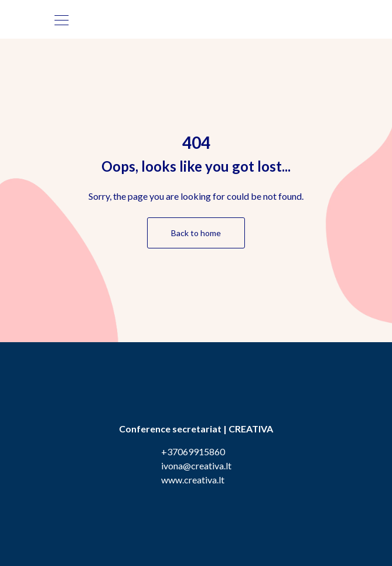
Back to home (196, 233)
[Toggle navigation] (62, 19)
